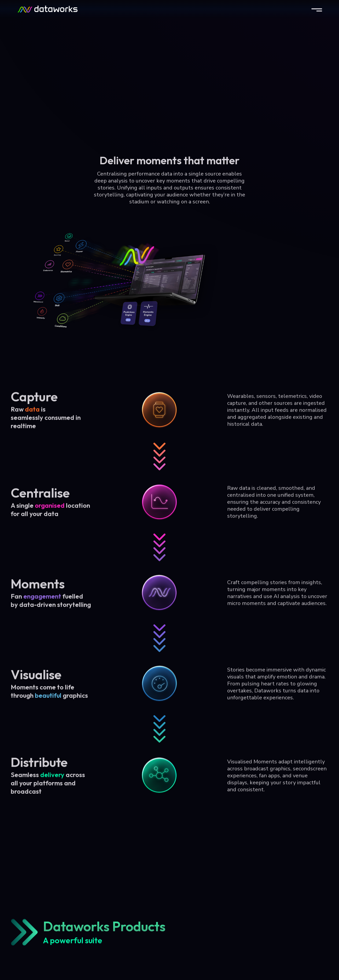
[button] (317, 9)
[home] (47, 9)
